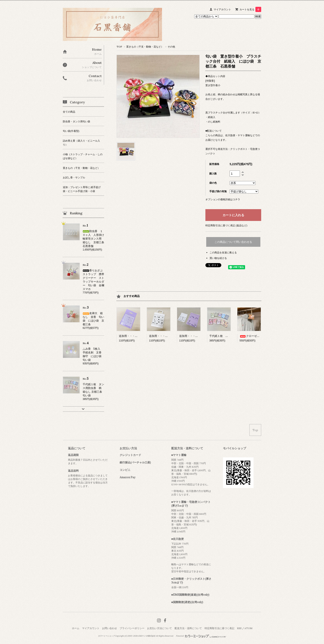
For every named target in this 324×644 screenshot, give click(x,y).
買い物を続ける (218, 258)
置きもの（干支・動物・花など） (145, 47)
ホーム (76, 628)
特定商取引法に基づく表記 (219, 628)
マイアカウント (222, 9)
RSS (239, 628)
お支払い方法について (160, 628)
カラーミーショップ (106, 636)
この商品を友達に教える (223, 252)
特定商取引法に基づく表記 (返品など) (226, 225)
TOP (119, 47)
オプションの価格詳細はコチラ (223, 199)
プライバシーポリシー (132, 628)
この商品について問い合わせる (233, 242)
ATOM (248, 628)
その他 (171, 47)
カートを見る (250, 9)
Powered (201, 636)
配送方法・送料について (188, 628)
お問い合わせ (110, 628)
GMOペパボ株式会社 (147, 636)
